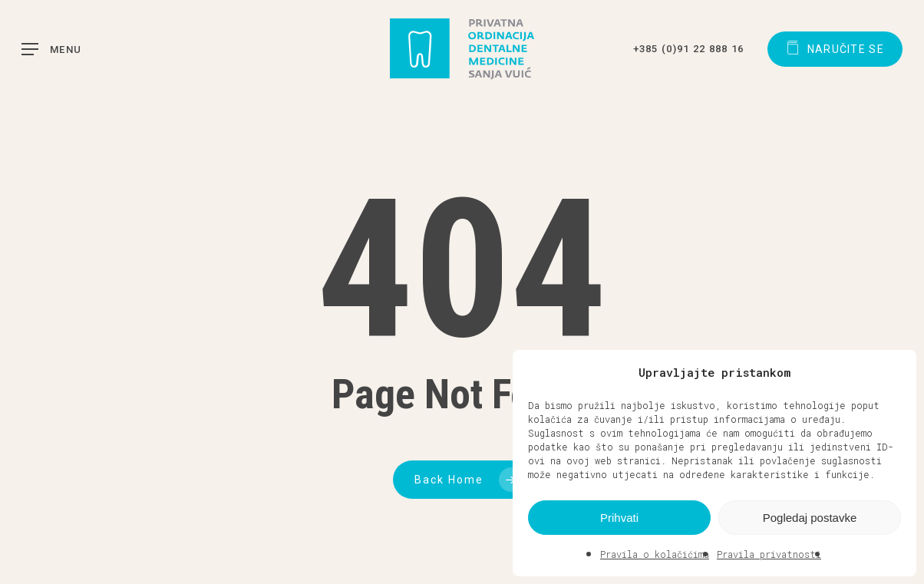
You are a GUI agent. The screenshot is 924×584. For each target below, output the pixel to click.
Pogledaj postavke (810, 518)
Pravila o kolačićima (655, 554)
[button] (893, 372)
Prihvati (619, 518)
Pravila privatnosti (769, 554)
